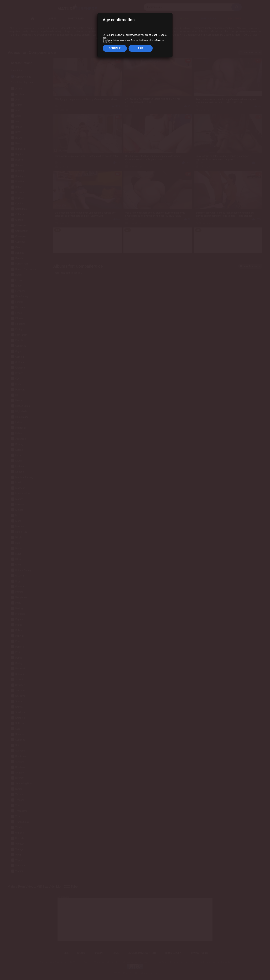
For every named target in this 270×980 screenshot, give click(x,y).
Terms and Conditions (138, 40)
